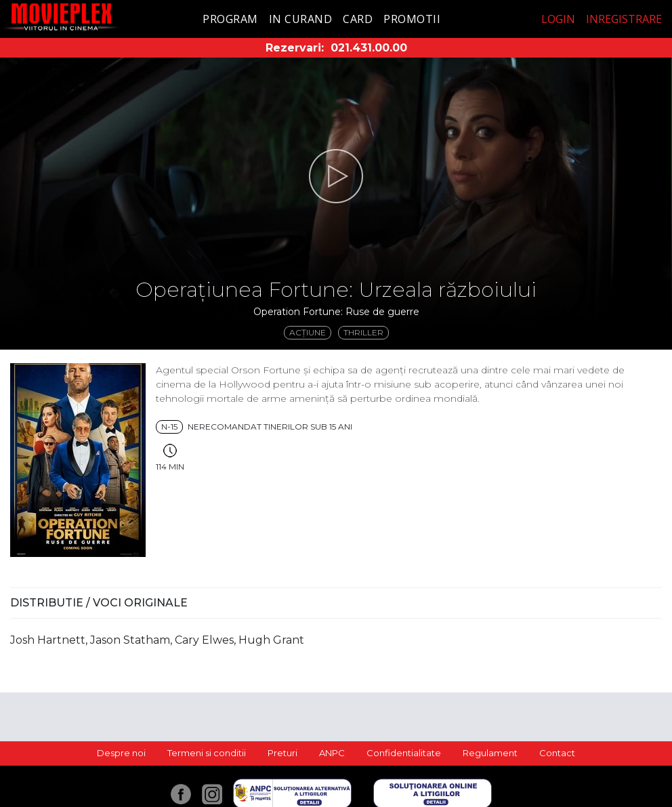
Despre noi (121, 753)
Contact (557, 753)
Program (230, 19)
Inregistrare (624, 19)
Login (558, 19)
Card (358, 19)
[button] (336, 176)
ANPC (332, 753)
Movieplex (61, 17)
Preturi (282, 753)
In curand (301, 19)
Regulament (490, 753)
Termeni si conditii (207, 753)
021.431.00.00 (369, 48)
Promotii (412, 19)
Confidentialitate (404, 753)
